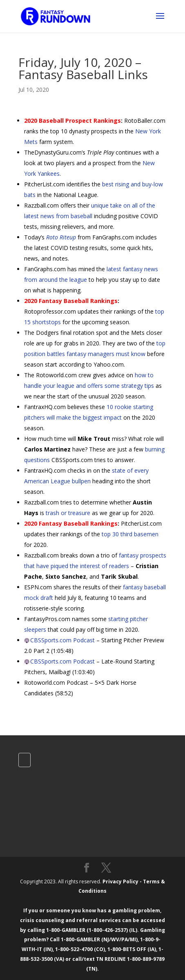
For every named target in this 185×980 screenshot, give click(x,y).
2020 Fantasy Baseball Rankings (71, 301)
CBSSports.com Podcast (62, 640)
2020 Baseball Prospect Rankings (72, 121)
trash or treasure (68, 513)
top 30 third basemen (130, 534)
